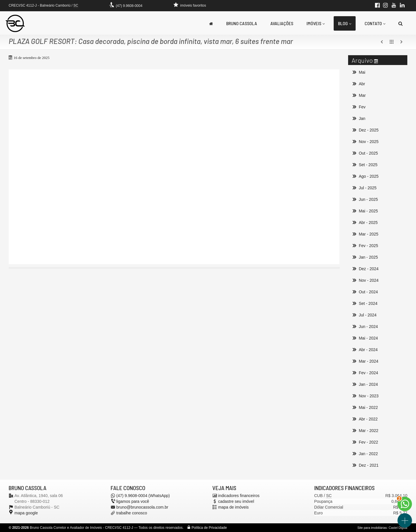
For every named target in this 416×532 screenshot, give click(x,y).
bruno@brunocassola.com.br (142, 507)
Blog (345, 23)
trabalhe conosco (132, 513)
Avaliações (282, 23)
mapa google (26, 513)
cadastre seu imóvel (236, 501)
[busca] (401, 23)
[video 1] (174, 167)
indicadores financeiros (239, 496)
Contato (375, 23)
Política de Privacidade (209, 528)
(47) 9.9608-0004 (129, 6)
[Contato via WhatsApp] (405, 504)
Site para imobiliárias (372, 528)
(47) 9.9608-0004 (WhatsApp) (143, 496)
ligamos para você (133, 501)
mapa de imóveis (233, 507)
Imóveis (316, 23)
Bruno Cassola (242, 23)
